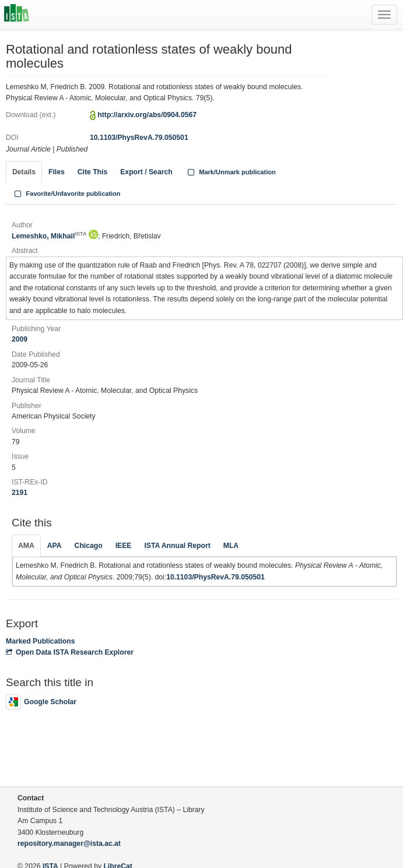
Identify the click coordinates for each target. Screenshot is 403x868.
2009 (20, 339)
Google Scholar (41, 702)
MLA (231, 546)
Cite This (92, 172)
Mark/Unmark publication (231, 172)
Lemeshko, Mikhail (49, 236)
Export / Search (146, 172)
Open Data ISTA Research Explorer (70, 652)
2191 (20, 493)
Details (24, 172)
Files (57, 172)
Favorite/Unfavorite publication (66, 194)
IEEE (124, 546)
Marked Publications (41, 641)
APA (55, 546)
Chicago (89, 546)
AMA (26, 546)
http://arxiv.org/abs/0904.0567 (147, 115)
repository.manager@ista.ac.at (69, 844)
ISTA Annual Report (177, 546)
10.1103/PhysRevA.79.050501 (139, 138)
